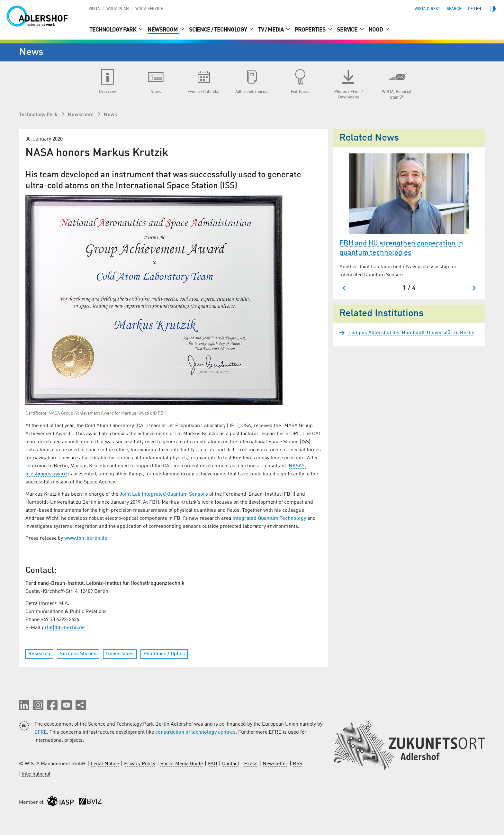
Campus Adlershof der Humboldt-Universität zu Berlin (411, 333)
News (110, 115)
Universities (120, 654)
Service (348, 30)
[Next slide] (474, 288)
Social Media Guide (182, 764)
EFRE (41, 732)
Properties (311, 30)
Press (251, 764)
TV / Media (271, 30)
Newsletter (275, 764)
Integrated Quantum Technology (269, 518)
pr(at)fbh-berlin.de (63, 628)
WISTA (94, 9)
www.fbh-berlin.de (86, 538)
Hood (376, 30)
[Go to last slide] (344, 288)
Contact (231, 764)
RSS (297, 764)
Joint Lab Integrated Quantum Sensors (164, 494)
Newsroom (163, 30)
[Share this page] (81, 705)
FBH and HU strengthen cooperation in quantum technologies (401, 248)
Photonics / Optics (164, 654)
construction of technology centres (195, 732)
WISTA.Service (149, 9)
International (36, 774)
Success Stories (78, 654)
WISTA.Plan (118, 9)
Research (39, 654)
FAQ (212, 764)
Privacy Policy (140, 764)
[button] (24, 705)
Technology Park (113, 30)
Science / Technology (218, 30)
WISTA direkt (428, 9)
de (470, 9)
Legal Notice (105, 764)
